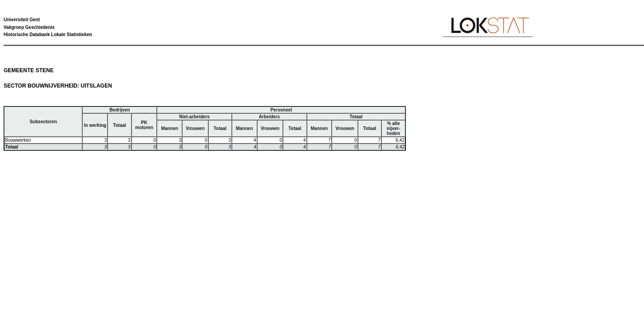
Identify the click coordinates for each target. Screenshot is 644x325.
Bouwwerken (18, 140)
